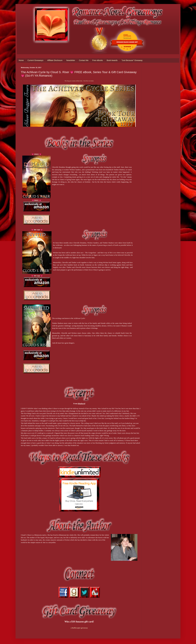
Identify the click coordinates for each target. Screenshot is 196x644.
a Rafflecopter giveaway (79, 628)
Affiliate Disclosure (55, 60)
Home (21, 60)
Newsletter (71, 60)
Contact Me (84, 60)
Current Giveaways (35, 60)
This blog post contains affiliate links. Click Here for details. (79, 81)
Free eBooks (98, 60)
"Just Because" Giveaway (132, 60)
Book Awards (112, 60)
